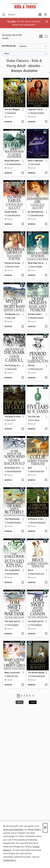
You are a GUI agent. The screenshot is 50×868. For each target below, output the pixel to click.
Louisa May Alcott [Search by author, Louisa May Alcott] (13, 215)
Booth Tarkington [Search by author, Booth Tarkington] (36, 369)
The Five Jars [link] (34, 417)
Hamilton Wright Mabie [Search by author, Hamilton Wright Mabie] (38, 113)
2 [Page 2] (21, 696)
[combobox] (20, 15)
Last (33, 702)
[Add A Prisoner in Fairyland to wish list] (46, 531)
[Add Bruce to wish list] (46, 583)
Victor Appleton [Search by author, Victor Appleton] (13, 625)
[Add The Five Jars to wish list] (46, 429)
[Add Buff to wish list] (46, 480)
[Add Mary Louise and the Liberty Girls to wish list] (23, 685)
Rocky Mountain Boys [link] (13, 161)
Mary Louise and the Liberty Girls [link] (13, 673)
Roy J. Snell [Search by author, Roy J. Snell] (11, 420)
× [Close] (45, 828)
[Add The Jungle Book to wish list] (23, 583)
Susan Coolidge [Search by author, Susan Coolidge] (36, 267)
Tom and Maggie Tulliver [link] (13, 110)
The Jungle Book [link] (12, 570)
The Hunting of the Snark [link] (13, 366)
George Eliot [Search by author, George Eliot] (11, 113)
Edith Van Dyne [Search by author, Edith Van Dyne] (12, 676)
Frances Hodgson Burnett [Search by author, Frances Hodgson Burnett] (38, 676)
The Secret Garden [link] (36, 673)
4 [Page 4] (27, 696)
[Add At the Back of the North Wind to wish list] (23, 480)
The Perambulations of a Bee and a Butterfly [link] (13, 519)
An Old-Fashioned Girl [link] (36, 212)
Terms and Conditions (13, 830)
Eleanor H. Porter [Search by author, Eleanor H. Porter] (13, 267)
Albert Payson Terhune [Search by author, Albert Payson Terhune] (38, 471)
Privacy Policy (34, 830)
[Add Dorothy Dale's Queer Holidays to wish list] (46, 327)
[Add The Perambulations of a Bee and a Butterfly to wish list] (23, 531)
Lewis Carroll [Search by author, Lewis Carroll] (35, 164)
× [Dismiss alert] (47, 22)
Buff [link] (30, 468)
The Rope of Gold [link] (13, 417)
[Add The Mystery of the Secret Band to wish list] (23, 327)
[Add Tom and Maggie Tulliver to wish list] (23, 122)
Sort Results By (9, 46)
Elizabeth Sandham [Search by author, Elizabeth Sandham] (14, 522)
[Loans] (40, 15)
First (20, 702)
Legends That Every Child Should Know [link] (36, 110)
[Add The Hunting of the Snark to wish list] (23, 378)
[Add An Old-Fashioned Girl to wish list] (46, 224)
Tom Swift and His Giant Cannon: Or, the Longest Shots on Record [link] (36, 622)
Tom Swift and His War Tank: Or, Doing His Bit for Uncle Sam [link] (13, 622)
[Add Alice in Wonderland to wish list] (46, 173)
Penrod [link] (31, 366)
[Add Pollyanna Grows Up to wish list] (23, 275)
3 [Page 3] (24, 696)
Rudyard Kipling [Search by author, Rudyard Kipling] (13, 574)
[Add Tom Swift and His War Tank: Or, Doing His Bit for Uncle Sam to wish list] (23, 634)
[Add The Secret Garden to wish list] (46, 685)
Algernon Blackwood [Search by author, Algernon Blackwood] (38, 522)
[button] (41, 37)
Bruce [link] (30, 570)
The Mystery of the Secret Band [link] (13, 314)
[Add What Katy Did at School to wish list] (46, 275)
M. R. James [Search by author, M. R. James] (35, 420)
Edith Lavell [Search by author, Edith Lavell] (11, 318)
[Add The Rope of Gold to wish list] (23, 429)
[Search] (4, 15)
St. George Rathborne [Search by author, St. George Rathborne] (15, 164)
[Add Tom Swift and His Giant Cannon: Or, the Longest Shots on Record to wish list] (46, 634)
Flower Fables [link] (11, 212)
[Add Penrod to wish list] (46, 378)
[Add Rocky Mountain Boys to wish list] (23, 173)
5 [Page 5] (30, 696)
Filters (7, 54)
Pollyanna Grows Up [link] (13, 263)
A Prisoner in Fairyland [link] (36, 519)
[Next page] (33, 696)
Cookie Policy (10, 860)
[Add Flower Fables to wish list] (23, 224)
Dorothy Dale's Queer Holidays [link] (36, 314)
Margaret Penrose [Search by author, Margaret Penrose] (37, 318)
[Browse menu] (46, 15)
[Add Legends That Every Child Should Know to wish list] (46, 122)
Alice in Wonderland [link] (36, 161)
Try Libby (11, 21)
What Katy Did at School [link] (36, 263)
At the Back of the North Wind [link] (13, 468)
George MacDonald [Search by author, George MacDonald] (14, 471)
